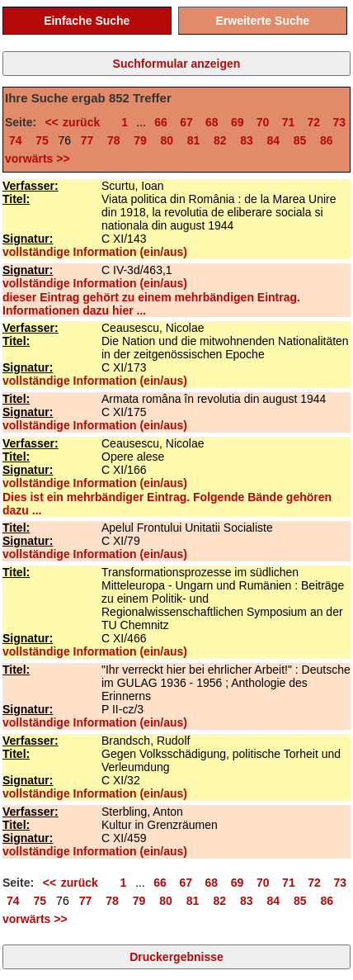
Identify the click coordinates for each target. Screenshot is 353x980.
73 (339, 122)
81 (194, 140)
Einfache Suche (87, 21)
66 (161, 122)
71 (289, 122)
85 (300, 140)
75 (42, 140)
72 (314, 122)
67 (186, 122)
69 (238, 122)
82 (220, 140)
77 (87, 140)
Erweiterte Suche (262, 21)
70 (263, 122)
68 (212, 122)
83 (247, 140)
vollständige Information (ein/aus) (95, 252)
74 (16, 140)
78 (114, 140)
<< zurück (76, 122)
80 (167, 140)
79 (140, 140)
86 (327, 140)
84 (273, 140)
